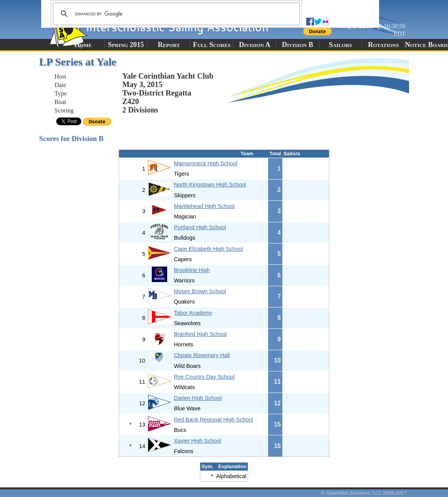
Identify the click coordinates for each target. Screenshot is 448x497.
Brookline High (192, 270)
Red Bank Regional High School (213, 420)
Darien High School (198, 398)
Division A (254, 45)
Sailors (341, 45)
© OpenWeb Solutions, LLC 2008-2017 (364, 493)
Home (83, 45)
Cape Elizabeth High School (208, 249)
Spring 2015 (126, 45)
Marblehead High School (204, 206)
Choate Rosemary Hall (202, 355)
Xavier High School (197, 441)
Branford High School (200, 334)
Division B (298, 45)
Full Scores (212, 45)
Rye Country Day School (204, 377)
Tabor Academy (193, 313)
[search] (175, 14)
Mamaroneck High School (206, 163)
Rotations (383, 45)
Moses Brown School (200, 291)
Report (169, 45)
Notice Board (426, 45)
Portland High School (200, 227)
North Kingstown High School (210, 185)
